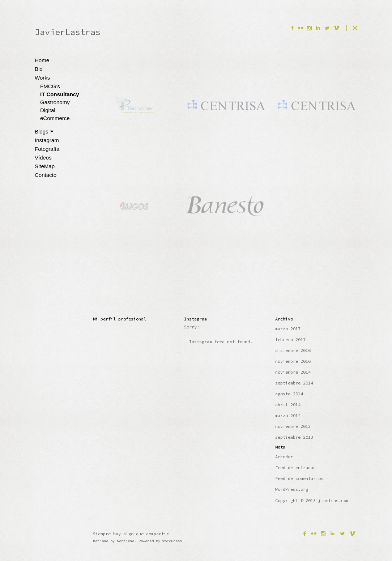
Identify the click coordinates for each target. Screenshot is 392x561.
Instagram (47, 140)
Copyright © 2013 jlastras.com (312, 500)
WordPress (172, 541)
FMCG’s (50, 86)
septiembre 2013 (294, 437)
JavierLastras (68, 32)
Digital (48, 110)
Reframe (101, 541)
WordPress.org (292, 489)
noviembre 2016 (293, 361)
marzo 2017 (288, 329)
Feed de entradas (295, 468)
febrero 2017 (290, 339)
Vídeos (43, 158)
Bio (39, 69)
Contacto (46, 175)
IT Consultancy (60, 94)
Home (42, 60)
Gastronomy (55, 102)
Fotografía (47, 149)
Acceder (284, 457)
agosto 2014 (289, 394)
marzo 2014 (288, 415)
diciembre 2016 (293, 350)
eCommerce (55, 118)
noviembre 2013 (293, 426)
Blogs (44, 131)
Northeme (125, 541)
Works (42, 78)
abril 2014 (288, 405)
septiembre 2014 (294, 383)
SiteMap (45, 166)
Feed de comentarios (299, 478)
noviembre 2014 (293, 372)
